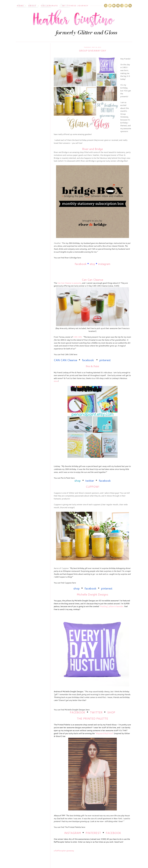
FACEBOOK (77, 712)
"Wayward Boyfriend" (104, 733)
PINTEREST (93, 833)
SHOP (111, 712)
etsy (92, 264)
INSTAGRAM (72, 833)
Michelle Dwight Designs (92, 594)
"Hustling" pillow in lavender (111, 606)
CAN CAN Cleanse (65, 360)
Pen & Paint (92, 366)
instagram (104, 264)
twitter (90, 481)
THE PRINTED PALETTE (93, 719)
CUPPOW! (93, 487)
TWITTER (96, 712)
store (56, 381)
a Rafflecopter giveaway (64, 851)
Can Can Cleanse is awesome (69, 283)
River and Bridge (92, 149)
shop (78, 481)
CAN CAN (77, 337)
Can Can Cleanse (92, 280)
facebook (81, 264)
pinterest (105, 360)
